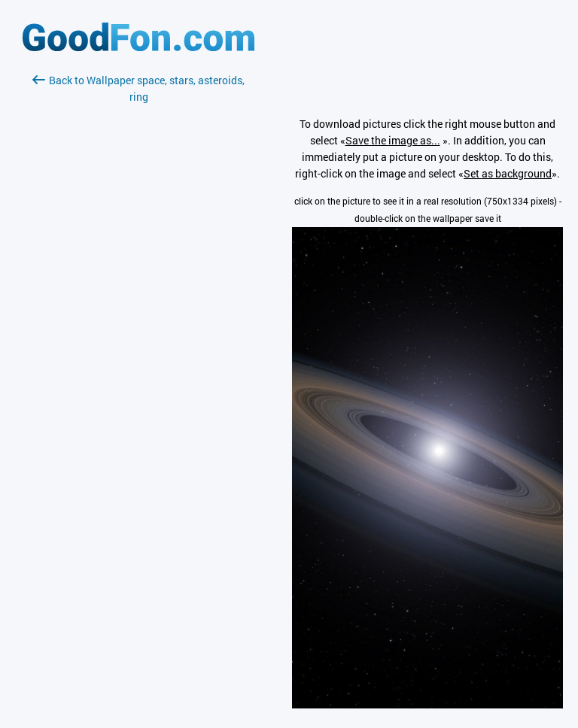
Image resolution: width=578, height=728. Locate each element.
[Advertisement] (138, 284)
